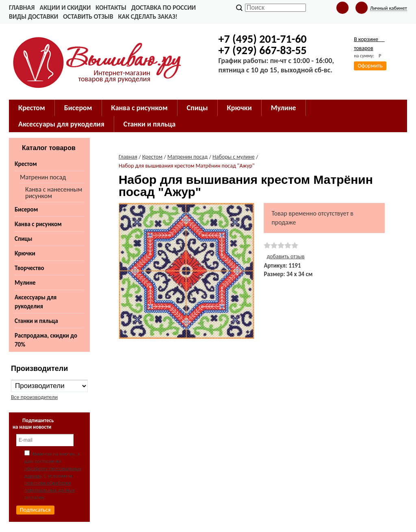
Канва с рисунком (38, 224)
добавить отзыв (285, 256)
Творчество (29, 268)
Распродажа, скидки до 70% (46, 340)
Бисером (26, 209)
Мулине (25, 283)
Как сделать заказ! (148, 16)
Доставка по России (164, 8)
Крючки (25, 253)
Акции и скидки (65, 8)
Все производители (34, 397)
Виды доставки (34, 16)
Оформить (370, 66)
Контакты (111, 8)
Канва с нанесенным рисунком (54, 193)
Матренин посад (43, 177)
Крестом (26, 164)
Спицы (23, 239)
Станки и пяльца (36, 321)
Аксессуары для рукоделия (36, 302)
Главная (22, 8)
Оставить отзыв (88, 16)
